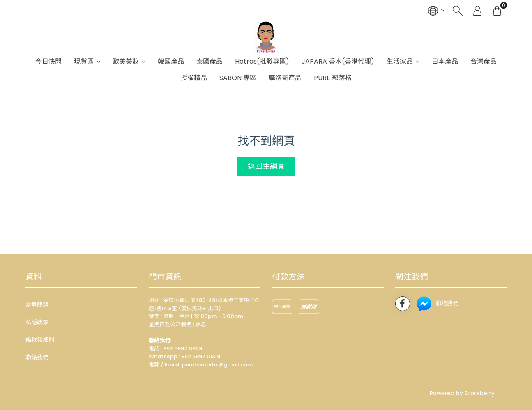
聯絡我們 (37, 357)
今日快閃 (48, 61)
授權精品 (194, 78)
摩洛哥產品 (285, 78)
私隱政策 (37, 322)
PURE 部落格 (333, 78)
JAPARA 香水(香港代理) (338, 61)
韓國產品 (171, 61)
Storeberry (480, 393)
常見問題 (37, 305)
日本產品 (445, 61)
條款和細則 (40, 340)
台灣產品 (484, 61)
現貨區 (84, 61)
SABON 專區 (238, 78)
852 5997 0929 (201, 356)
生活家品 (400, 61)
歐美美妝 (126, 61)
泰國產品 (210, 61)
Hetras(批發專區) (262, 61)
